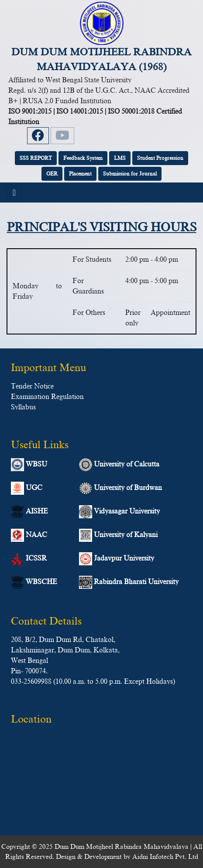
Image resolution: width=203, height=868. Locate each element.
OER (52, 174)
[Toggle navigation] (14, 193)
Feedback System (83, 158)
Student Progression (160, 158)
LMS (120, 158)
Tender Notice (32, 386)
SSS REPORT (36, 158)
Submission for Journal (130, 174)
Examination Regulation (47, 397)
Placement (80, 174)
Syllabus (23, 407)
